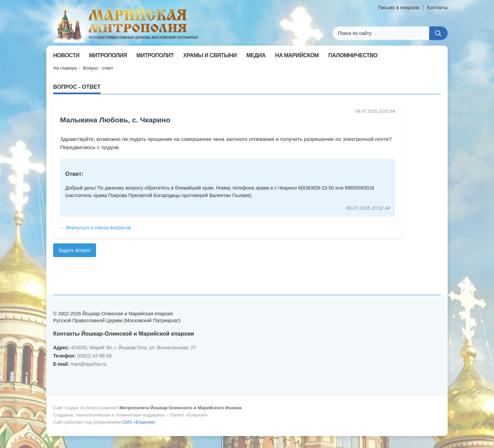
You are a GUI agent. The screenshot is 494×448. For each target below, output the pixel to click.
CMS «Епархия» (139, 422)
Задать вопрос (75, 250)
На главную (65, 68)
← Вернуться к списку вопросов (96, 228)
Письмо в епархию (399, 8)
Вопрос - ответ (98, 68)
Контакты (437, 8)
